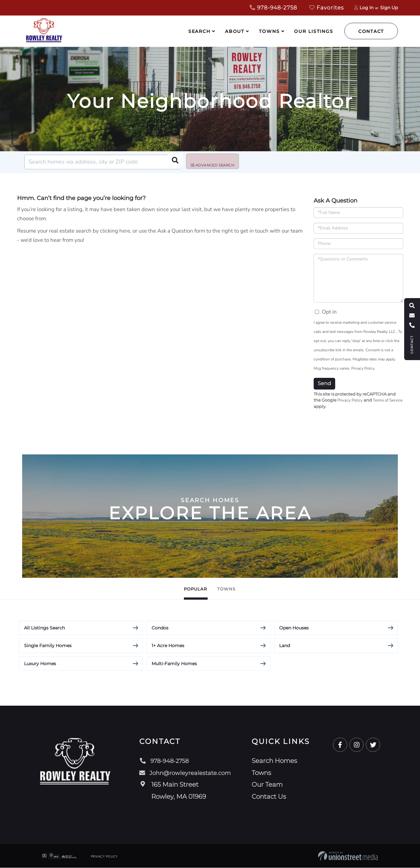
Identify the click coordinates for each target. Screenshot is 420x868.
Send (324, 383)
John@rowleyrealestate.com (186, 773)
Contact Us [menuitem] (272, 796)
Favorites (326, 8)
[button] (173, 162)
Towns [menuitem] (269, 31)
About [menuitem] (235, 31)
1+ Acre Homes (168, 646)
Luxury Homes (40, 664)
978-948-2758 (273, 8)
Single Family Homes (48, 646)
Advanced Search (217, 162)
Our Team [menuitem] (270, 785)
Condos (160, 628)
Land (285, 646)
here (125, 231)
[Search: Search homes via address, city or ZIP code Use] (102, 162)
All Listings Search (44, 628)
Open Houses (294, 628)
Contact (371, 31)
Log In (367, 8)
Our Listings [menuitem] (314, 31)
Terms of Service (388, 400)
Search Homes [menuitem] (278, 761)
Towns (235, 589)
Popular (188, 589)
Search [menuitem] (199, 31)
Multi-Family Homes (174, 664)
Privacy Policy (363, 368)
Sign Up (389, 8)
